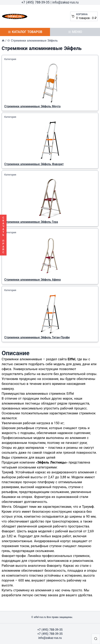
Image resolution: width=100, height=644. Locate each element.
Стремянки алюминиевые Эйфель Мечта (32, 106)
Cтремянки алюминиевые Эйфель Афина (33, 280)
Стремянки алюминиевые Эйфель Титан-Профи (37, 337)
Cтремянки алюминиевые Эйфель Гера (31, 222)
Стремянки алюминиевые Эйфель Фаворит (34, 164)
